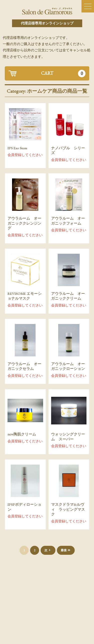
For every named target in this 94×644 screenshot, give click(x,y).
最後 (66, 550)
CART (63, 74)
